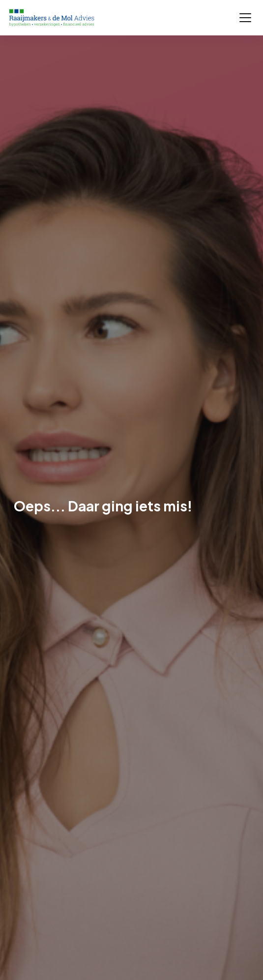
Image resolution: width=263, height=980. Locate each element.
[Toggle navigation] (245, 18)
